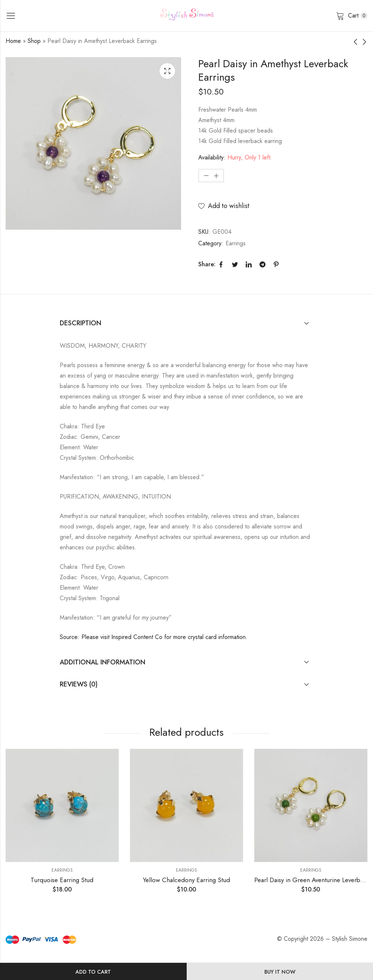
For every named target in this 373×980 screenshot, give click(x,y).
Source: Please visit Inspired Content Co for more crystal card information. (154, 637)
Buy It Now (280, 972)
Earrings (236, 243)
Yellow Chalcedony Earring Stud (186, 880)
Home (13, 41)
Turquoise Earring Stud (62, 880)
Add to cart (93, 972)
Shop (34, 41)
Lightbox (167, 71)
